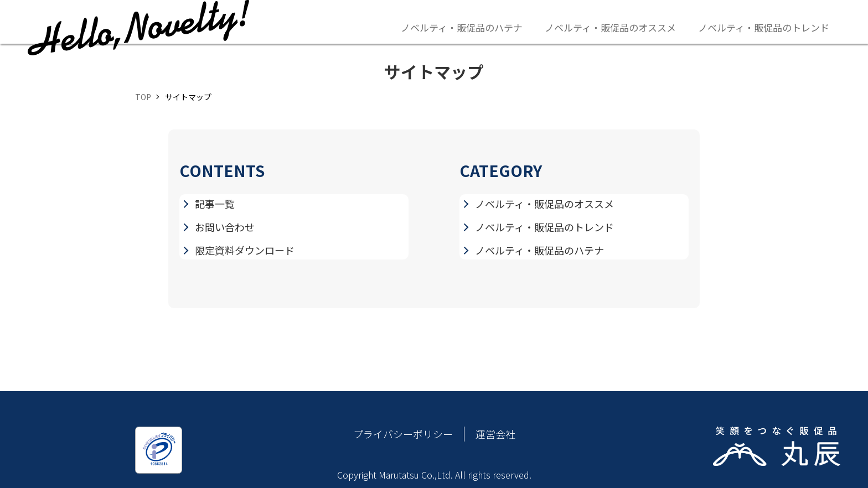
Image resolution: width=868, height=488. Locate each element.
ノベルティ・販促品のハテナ (462, 27)
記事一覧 (215, 204)
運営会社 (495, 434)
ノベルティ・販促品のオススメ (610, 27)
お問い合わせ (225, 227)
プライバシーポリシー (403, 434)
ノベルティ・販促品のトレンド (764, 27)
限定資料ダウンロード (245, 250)
